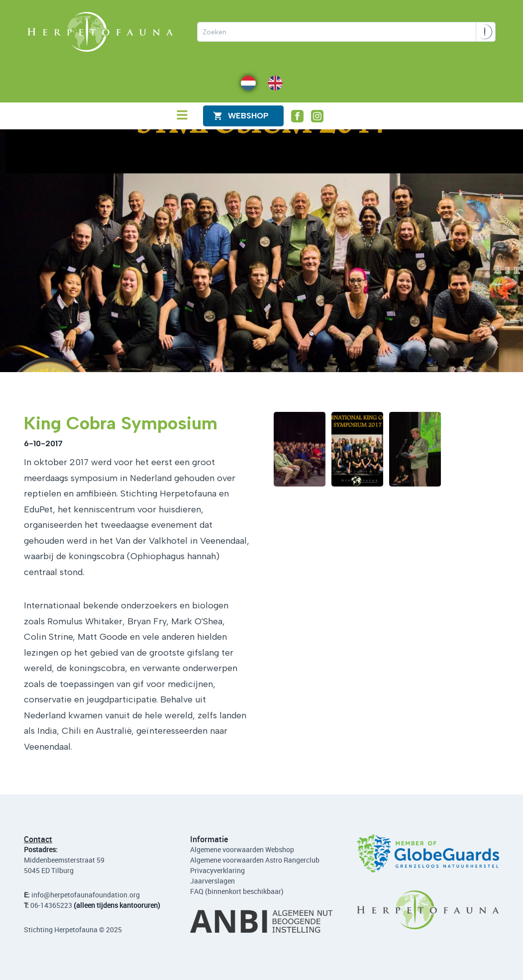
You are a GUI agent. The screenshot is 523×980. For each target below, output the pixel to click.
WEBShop (248, 116)
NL (245, 82)
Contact (38, 839)
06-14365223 (51, 905)
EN (272, 82)
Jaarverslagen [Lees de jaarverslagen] (212, 881)
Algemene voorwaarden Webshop (242, 849)
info (38, 895)
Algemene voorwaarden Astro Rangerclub (255, 860)
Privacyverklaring (217, 870)
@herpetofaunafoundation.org (92, 895)
